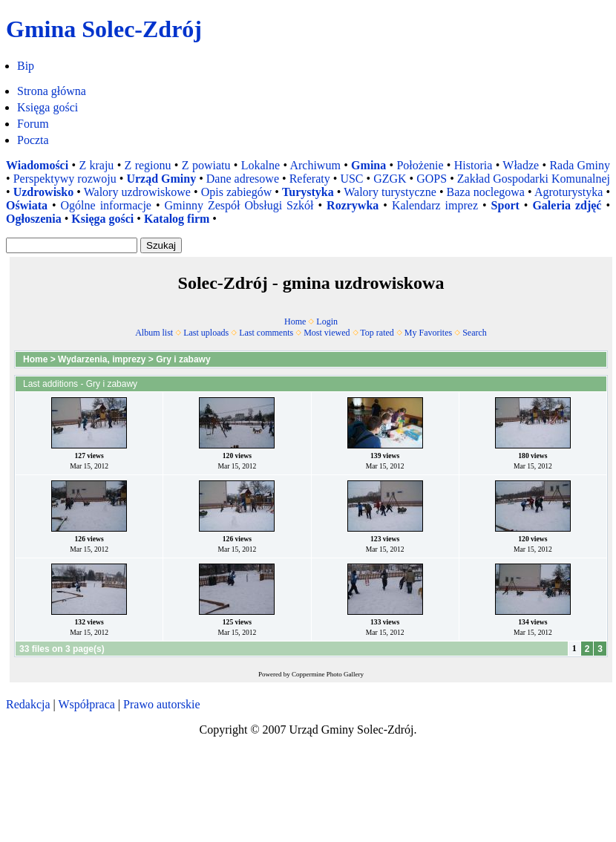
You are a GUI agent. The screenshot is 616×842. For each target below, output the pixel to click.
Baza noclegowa (486, 192)
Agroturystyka (569, 192)
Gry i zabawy (183, 359)
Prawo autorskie (162, 704)
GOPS (432, 179)
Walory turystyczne (390, 192)
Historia (474, 165)
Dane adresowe (243, 179)
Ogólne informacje (106, 205)
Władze (521, 165)
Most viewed (327, 333)
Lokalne (261, 165)
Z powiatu (206, 165)
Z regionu (148, 165)
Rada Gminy (580, 165)
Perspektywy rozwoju (65, 179)
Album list (154, 333)
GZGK (390, 179)
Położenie (420, 165)
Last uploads (206, 333)
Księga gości (47, 107)
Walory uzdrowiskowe (137, 192)
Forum (33, 124)
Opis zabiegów (237, 192)
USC (351, 179)
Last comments (266, 333)
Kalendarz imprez (435, 205)
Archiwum (315, 165)
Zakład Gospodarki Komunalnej (534, 179)
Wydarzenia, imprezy (102, 359)
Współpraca (86, 704)
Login (327, 322)
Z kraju (96, 165)
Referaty (310, 179)
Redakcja (28, 704)
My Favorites (428, 333)
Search (475, 333)
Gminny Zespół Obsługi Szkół (239, 205)
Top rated (377, 333)
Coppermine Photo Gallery (328, 674)
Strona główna (52, 91)
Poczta (33, 140)
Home (295, 322)
